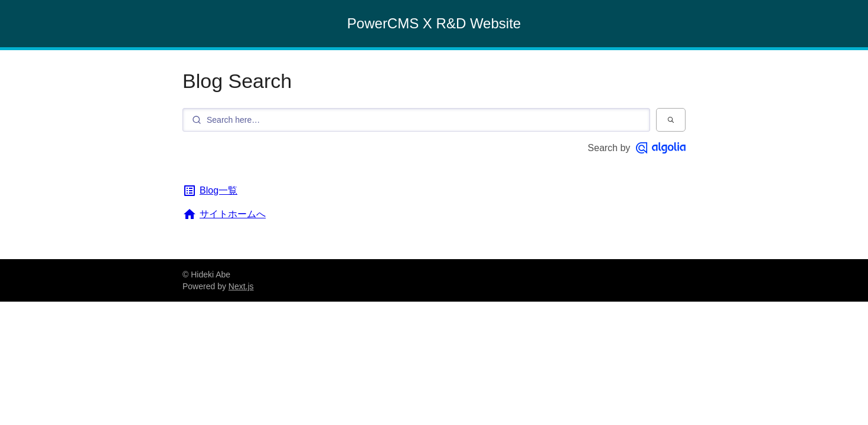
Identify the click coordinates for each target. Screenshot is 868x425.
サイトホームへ (224, 214)
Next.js (241, 286)
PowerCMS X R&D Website (434, 23)
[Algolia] (661, 148)
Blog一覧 (210, 191)
